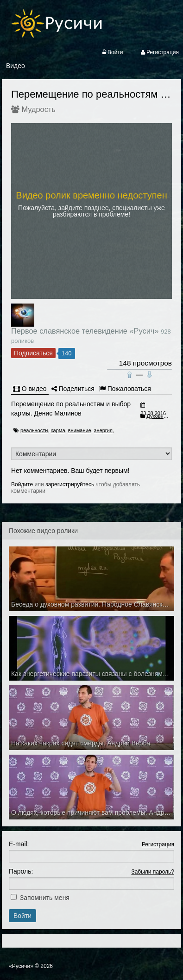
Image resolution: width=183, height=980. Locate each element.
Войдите (22, 484)
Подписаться (33, 353)
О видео (30, 389)
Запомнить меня (45, 898)
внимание (80, 430)
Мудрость (39, 109)
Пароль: (21, 871)
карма (58, 430)
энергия (103, 430)
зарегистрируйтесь (70, 484)
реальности (34, 430)
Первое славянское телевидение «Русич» (85, 331)
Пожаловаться (125, 389)
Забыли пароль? (153, 872)
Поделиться (73, 389)
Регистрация (158, 844)
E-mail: (19, 844)
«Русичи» (21, 966)
